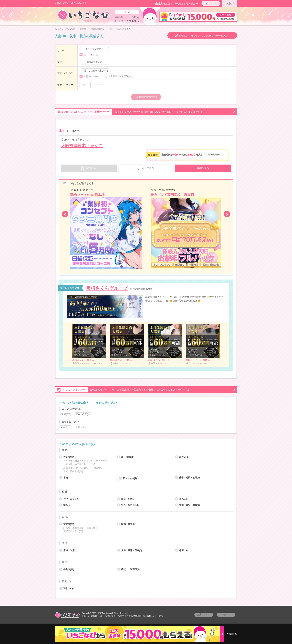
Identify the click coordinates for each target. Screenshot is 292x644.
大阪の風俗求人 (98, 29)
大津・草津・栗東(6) (130, 550)
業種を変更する (94, 62)
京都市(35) (67, 524)
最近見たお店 (163, 4)
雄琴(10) (181, 550)
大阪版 (83, 29)
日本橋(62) (101, 461)
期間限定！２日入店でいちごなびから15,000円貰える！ (204, 36)
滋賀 (65, 543)
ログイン (211, 4)
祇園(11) (90, 528)
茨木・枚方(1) (83, 414)
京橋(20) (68, 468)
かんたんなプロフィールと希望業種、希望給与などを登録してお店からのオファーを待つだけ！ (145, 390)
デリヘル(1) (81, 427)
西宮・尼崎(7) (126, 499)
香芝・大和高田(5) (128, 569)
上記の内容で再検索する (146, 97)
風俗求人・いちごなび (65, 29)
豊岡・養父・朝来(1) (187, 505)
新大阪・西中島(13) (76, 464)
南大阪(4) (182, 457)
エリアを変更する (94, 49)
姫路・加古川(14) (128, 505)
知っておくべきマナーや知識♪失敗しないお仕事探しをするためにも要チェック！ (145, 112)
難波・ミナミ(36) (84, 461)
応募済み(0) (192, 4)
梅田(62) (68, 461)
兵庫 (65, 492)
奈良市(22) (67, 569)
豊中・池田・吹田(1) (187, 478)
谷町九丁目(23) (83, 468)
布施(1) (65, 478)
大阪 (231, 3)
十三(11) (93, 464)
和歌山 (67, 581)
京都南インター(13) (73, 531)
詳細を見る (203, 168)
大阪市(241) (67, 457)
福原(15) (181, 499)
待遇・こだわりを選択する (95, 71)
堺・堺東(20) (126, 457)
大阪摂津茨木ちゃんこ (82, 146)
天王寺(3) (98, 468)
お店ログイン (204, 615)
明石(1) (65, 505)
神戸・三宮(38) (69, 499)
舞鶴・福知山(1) (127, 524)
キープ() (178, 4)
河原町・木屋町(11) (73, 528)
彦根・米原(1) (68, 550)
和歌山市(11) (68, 588)
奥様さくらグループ (107, 288)
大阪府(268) (65, 414)
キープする (145, 168)
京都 (65, 517)
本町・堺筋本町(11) (73, 471)
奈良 (65, 562)
